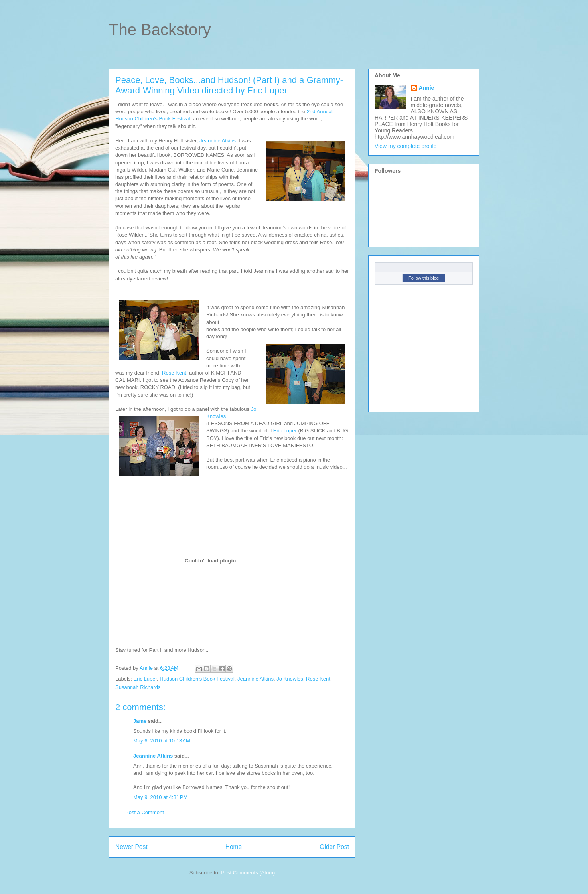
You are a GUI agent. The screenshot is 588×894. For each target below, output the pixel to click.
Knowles (216, 416)
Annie (427, 88)
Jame (140, 721)
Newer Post (131, 847)
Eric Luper (285, 431)
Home (234, 847)
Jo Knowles (290, 679)
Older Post (334, 847)
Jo (254, 409)
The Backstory (160, 30)
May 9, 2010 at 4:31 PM (160, 797)
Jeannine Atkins (218, 141)
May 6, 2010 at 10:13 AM (162, 741)
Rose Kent (174, 373)
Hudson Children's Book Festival (197, 679)
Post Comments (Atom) (248, 873)
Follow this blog (424, 278)
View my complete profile (405, 146)
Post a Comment (145, 812)
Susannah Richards (138, 687)
